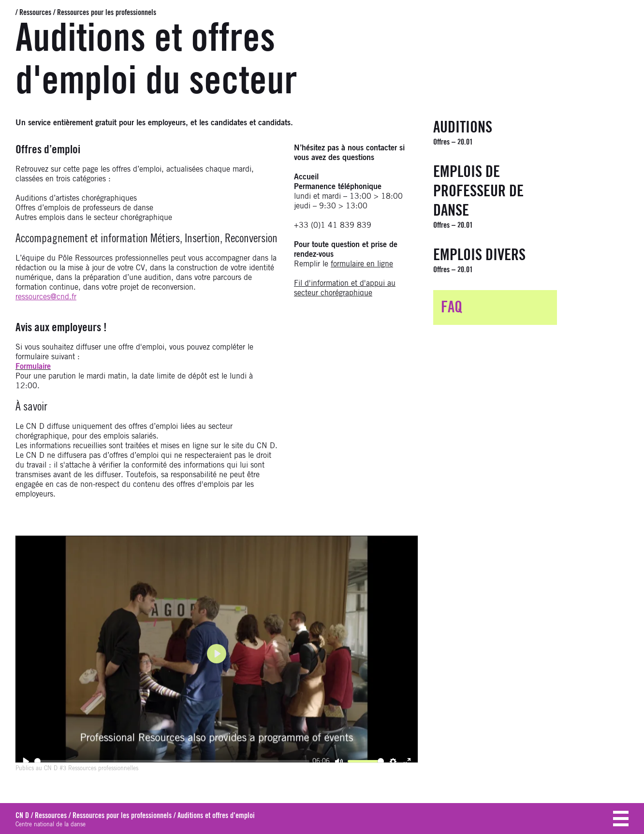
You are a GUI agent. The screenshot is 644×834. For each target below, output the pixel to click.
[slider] (172, 761)
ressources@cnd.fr (46, 297)
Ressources (35, 13)
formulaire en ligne (362, 264)
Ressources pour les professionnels (107, 13)
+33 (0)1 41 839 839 (333, 225)
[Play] (26, 761)
